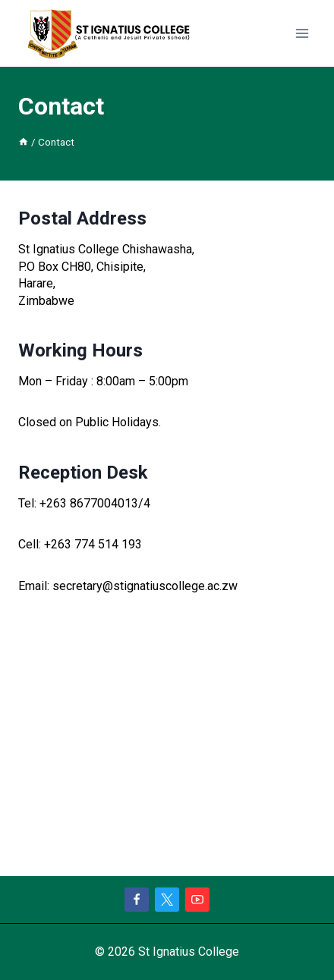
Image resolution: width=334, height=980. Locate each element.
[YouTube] (197, 900)
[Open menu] (302, 34)
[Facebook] (137, 900)
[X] (167, 900)
